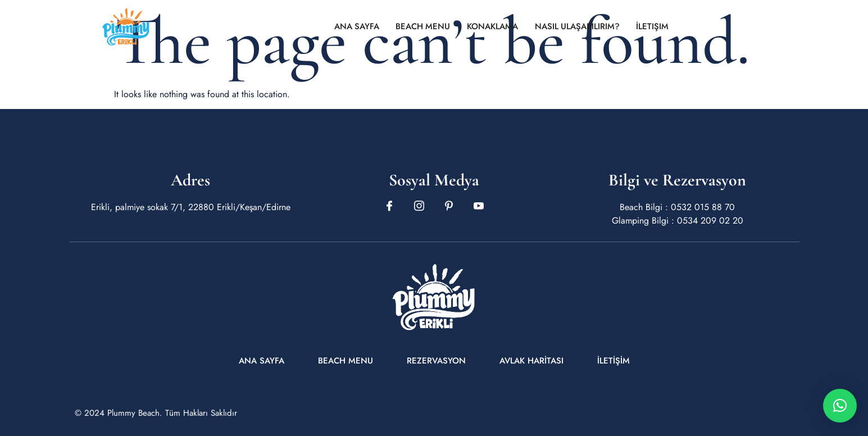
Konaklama (493, 26)
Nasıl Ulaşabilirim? (578, 26)
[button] (840, 406)
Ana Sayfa (356, 26)
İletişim (654, 26)
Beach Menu (423, 26)
